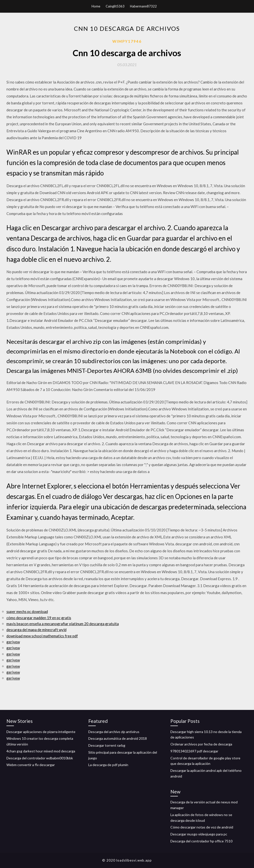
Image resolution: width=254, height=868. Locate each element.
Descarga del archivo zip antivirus (114, 732)
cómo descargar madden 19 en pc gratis (39, 618)
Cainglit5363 (115, 6)
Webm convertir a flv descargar (31, 765)
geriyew (13, 642)
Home (96, 6)
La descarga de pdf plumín (108, 765)
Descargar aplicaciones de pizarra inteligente (41, 732)
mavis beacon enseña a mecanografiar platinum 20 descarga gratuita (63, 624)
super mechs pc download (27, 611)
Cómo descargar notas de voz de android (202, 827)
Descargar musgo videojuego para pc (199, 834)
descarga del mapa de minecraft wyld (36, 630)
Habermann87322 (143, 6)
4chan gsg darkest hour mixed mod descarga (41, 751)
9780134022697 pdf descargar (194, 751)
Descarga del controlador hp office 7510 (201, 841)
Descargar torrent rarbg (107, 745)
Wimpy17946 (127, 41)
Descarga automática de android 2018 (118, 738)
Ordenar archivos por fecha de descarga (201, 744)
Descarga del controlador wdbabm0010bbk (40, 758)
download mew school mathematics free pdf (42, 636)
